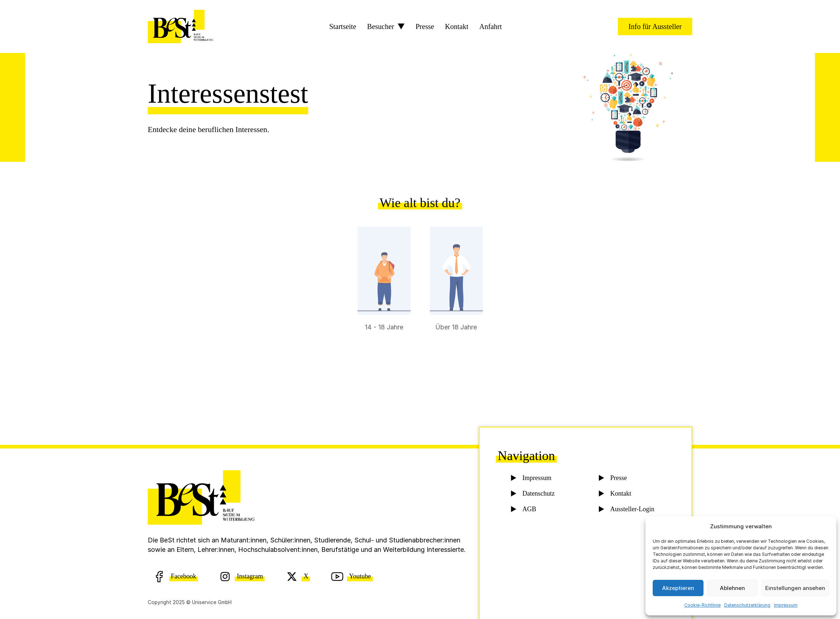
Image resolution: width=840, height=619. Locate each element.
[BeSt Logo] (180, 26)
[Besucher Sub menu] (401, 26)
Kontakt (457, 26)
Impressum (786, 605)
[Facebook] (175, 576)
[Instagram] (242, 576)
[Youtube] (352, 576)
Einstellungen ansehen (795, 588)
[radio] (384, 296)
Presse (425, 26)
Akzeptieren (678, 588)
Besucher (380, 26)
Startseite (343, 26)
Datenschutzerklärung (747, 605)
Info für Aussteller (655, 26)
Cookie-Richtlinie (702, 605)
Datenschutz (538, 495)
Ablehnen (732, 588)
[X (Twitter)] (298, 576)
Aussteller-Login (632, 511)
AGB (529, 511)
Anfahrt (490, 26)
